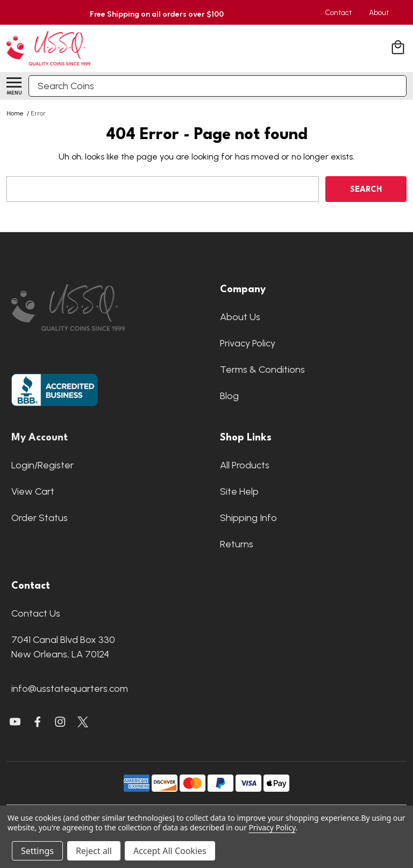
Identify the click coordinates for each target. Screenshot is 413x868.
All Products (245, 465)
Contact (338, 13)
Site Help (239, 491)
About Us (240, 317)
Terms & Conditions (262, 370)
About (379, 13)
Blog (229, 396)
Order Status (40, 518)
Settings (37, 851)
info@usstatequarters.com (70, 689)
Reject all (94, 851)
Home (15, 113)
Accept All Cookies (170, 851)
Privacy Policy (248, 343)
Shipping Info (248, 518)
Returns (237, 544)
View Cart (33, 491)
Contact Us (36, 613)
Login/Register (42, 465)
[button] (102, 308)
